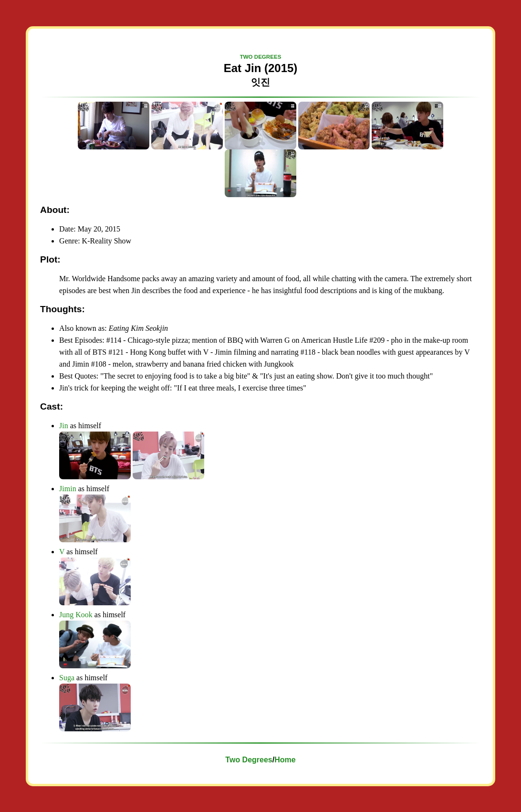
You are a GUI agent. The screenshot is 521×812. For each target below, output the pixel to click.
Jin (64, 426)
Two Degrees (249, 760)
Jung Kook (76, 615)
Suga (67, 678)
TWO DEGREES (261, 57)
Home (285, 760)
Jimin (68, 489)
